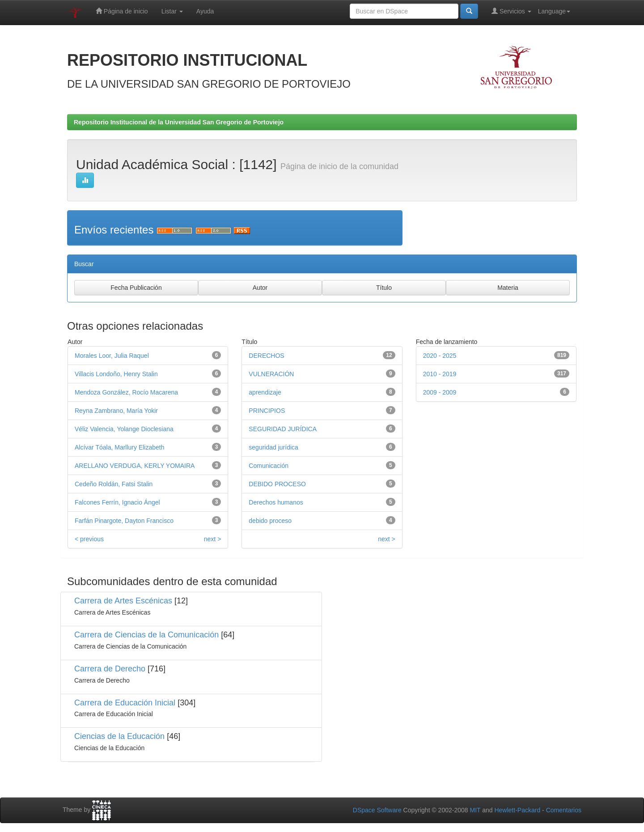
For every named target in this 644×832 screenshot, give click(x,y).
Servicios (511, 11)
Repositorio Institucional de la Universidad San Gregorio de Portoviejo (179, 122)
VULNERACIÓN (271, 374)
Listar (172, 11)
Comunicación (269, 466)
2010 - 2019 (440, 374)
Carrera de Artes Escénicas (123, 601)
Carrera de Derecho (110, 669)
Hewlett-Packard (517, 810)
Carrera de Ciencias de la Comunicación (146, 635)
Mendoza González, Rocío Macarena (126, 392)
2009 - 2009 (440, 392)
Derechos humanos (276, 502)
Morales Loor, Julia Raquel (112, 356)
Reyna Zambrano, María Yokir (116, 411)
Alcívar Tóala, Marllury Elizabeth (119, 447)
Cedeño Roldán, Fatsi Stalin (114, 484)
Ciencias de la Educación (119, 736)
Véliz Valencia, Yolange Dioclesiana (124, 429)
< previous (89, 539)
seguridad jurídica (273, 447)
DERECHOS (266, 356)
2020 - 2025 (440, 356)
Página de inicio (122, 11)
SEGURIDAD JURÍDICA (283, 429)
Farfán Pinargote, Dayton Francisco (124, 521)
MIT (475, 810)
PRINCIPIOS (267, 411)
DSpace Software (377, 810)
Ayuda (205, 11)
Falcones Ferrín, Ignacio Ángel (117, 502)
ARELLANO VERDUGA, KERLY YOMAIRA (135, 466)
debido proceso (270, 521)
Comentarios (564, 810)
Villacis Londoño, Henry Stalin (116, 374)
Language (554, 11)
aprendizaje (265, 392)
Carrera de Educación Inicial (125, 703)
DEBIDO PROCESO (277, 484)
